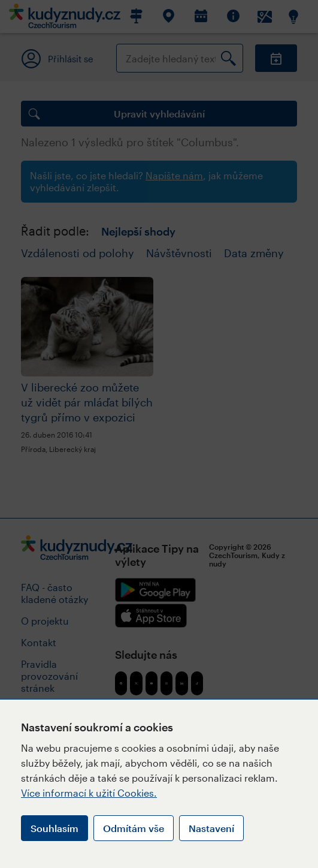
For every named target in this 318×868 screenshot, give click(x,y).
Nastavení (211, 828)
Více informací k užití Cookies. (89, 793)
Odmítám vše (134, 828)
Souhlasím (54, 828)
